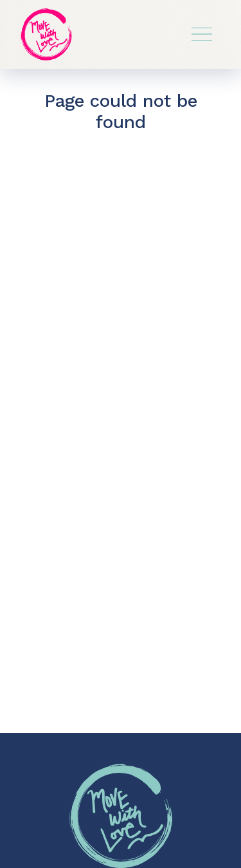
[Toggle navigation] (202, 34)
